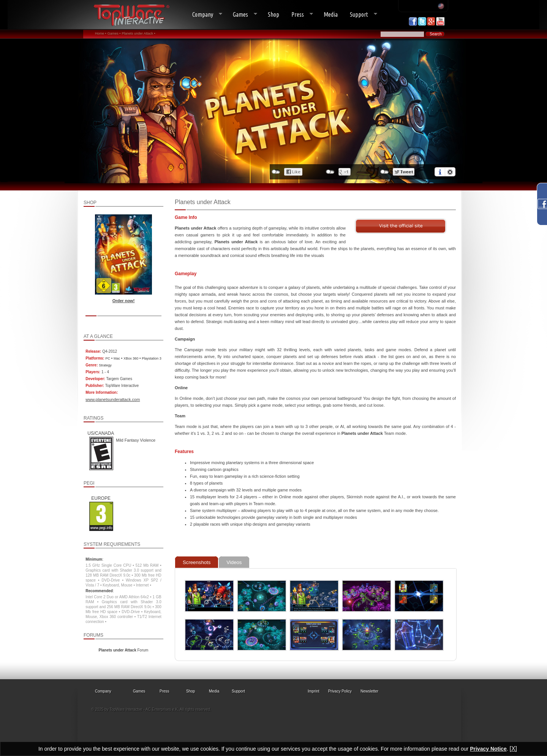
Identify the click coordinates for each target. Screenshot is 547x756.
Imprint (314, 691)
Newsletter (369, 691)
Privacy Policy (340, 691)
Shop (273, 14)
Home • (101, 33)
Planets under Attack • (138, 33)
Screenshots (197, 562)
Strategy (105, 365)
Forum (124, 650)
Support (360, 15)
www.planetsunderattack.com (113, 399)
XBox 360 (131, 358)
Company (204, 15)
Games (242, 15)
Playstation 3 (152, 358)
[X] (513, 749)
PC (108, 358)
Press (299, 15)
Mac (117, 358)
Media (331, 14)
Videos (234, 562)
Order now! (124, 301)
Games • (114, 33)
